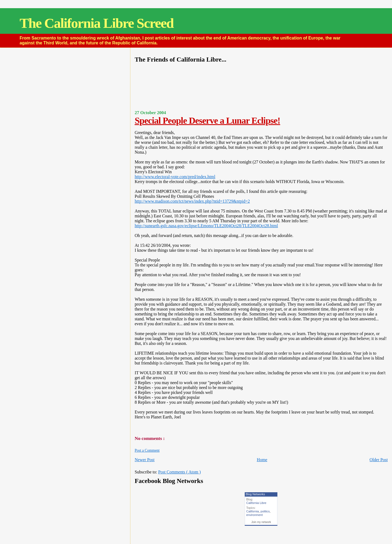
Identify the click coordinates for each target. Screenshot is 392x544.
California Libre (256, 503)
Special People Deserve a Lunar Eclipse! (207, 121)
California (252, 511)
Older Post (379, 460)
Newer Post (145, 460)
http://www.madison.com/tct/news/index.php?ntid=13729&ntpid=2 (192, 201)
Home (262, 460)
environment (254, 515)
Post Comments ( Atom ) (179, 472)
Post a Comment (147, 450)
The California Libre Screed (97, 23)
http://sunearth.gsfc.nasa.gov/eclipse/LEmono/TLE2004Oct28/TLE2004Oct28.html (206, 226)
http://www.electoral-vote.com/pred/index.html (175, 177)
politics (265, 511)
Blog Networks (255, 494)
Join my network (261, 522)
